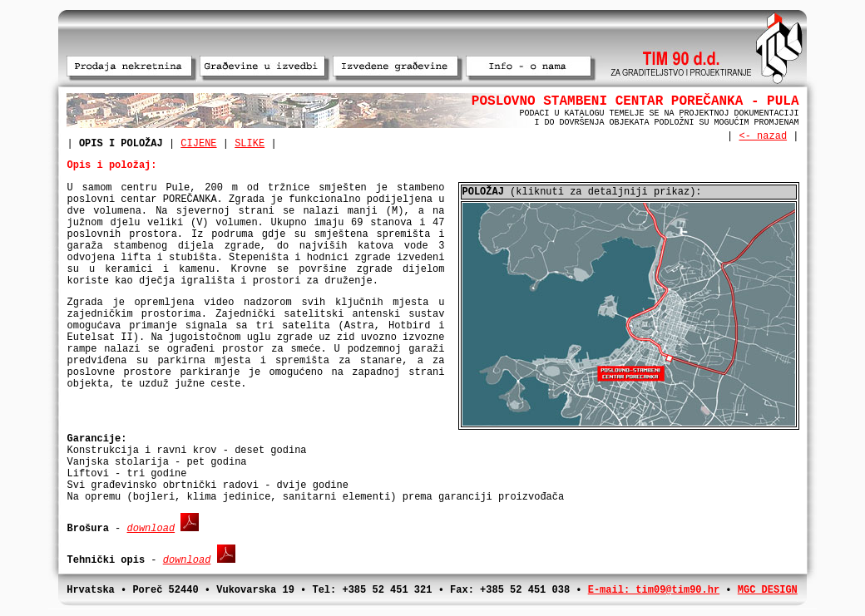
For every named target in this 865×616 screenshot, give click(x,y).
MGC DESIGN (768, 590)
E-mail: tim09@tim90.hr (654, 590)
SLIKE (250, 144)
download (151, 529)
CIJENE (198, 144)
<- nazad (763, 136)
